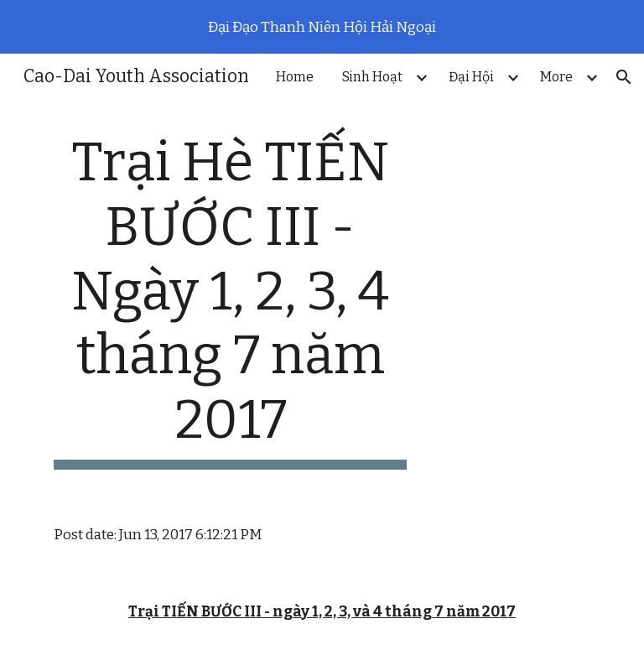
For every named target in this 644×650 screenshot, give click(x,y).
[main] (230, 300)
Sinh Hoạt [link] (372, 77)
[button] (624, 77)
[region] (322, 27)
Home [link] (295, 77)
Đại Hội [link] (471, 77)
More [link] (556, 77)
